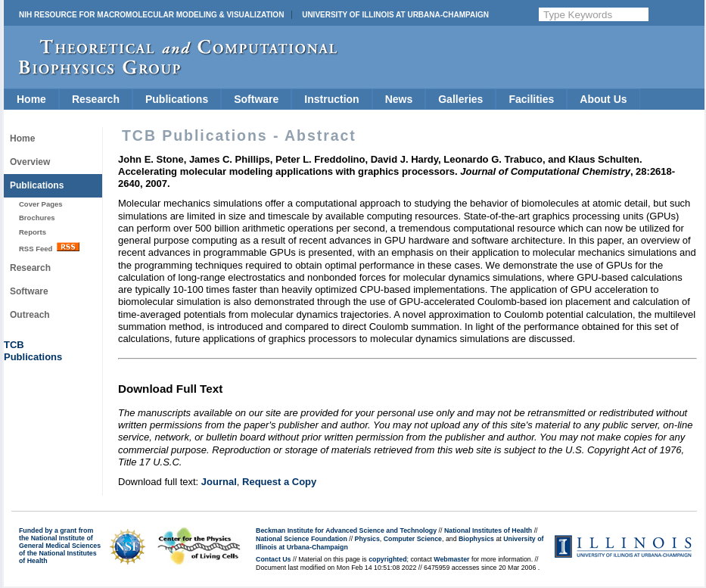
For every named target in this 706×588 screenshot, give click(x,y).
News (399, 99)
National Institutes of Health (488, 530)
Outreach (30, 315)
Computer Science (413, 539)
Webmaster (451, 559)
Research (96, 99)
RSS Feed (49, 247)
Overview (30, 162)
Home (31, 99)
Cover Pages (41, 204)
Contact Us (273, 559)
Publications (177, 99)
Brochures (37, 218)
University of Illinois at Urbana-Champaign (395, 15)
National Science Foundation (302, 539)
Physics (367, 539)
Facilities (531, 99)
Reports (33, 232)
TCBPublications (33, 351)
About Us (603, 99)
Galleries (460, 99)
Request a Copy (279, 482)
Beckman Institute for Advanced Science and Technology (346, 530)
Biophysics (476, 539)
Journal (219, 482)
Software (256, 99)
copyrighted (387, 559)
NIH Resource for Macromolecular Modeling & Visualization (151, 15)
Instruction (331, 99)
